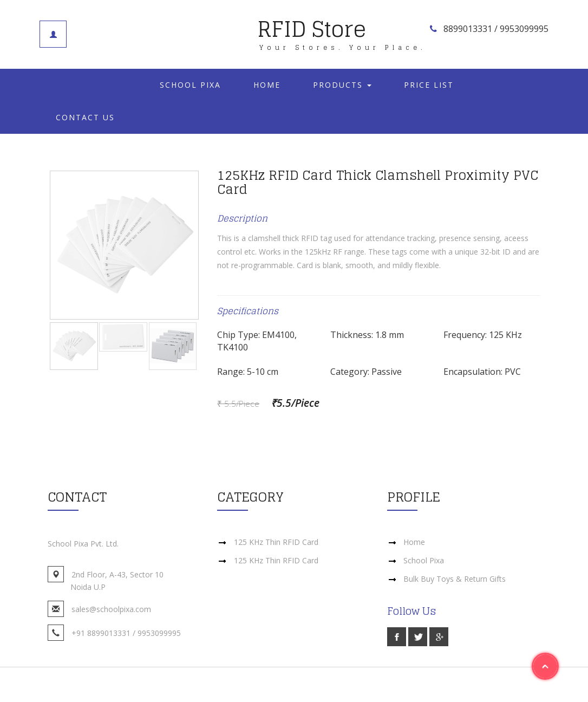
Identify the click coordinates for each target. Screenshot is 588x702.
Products (342, 85)
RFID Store (342, 31)
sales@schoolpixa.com (111, 609)
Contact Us (85, 117)
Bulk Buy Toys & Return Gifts (455, 579)
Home (267, 85)
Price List (429, 85)
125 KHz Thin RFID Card (276, 542)
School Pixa (190, 85)
